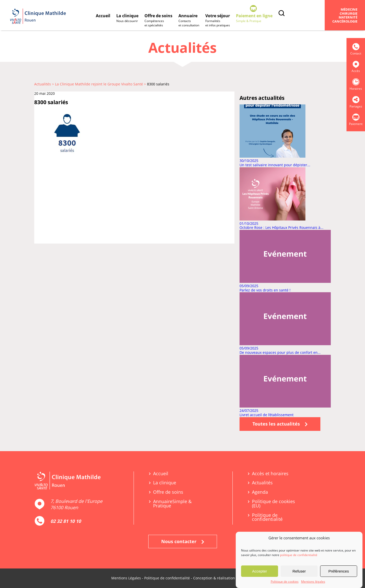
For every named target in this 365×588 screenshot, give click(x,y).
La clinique (127, 19)
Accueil (103, 16)
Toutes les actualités (280, 424)
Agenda (260, 492)
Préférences (339, 572)
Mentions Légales (126, 578)
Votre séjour (218, 21)
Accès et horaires (270, 474)
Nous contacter (183, 541)
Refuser (299, 572)
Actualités (262, 483)
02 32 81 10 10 (66, 521)
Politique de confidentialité (267, 517)
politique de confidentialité (299, 556)
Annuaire (189, 21)
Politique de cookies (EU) (273, 504)
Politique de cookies (285, 583)
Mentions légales (313, 583)
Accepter (259, 572)
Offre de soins (158, 21)
